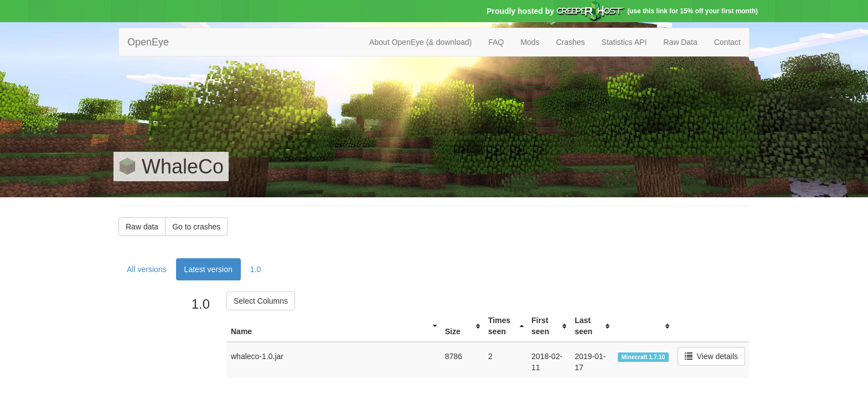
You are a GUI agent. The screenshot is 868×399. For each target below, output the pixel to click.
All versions (147, 269)
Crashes (570, 42)
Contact (727, 42)
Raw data (142, 227)
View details (711, 356)
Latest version (208, 269)
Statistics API (624, 42)
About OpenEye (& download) (420, 42)
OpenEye (148, 42)
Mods (530, 42)
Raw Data (680, 42)
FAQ (496, 42)
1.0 (255, 269)
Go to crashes (196, 227)
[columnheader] (334, 326)
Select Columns (261, 301)
